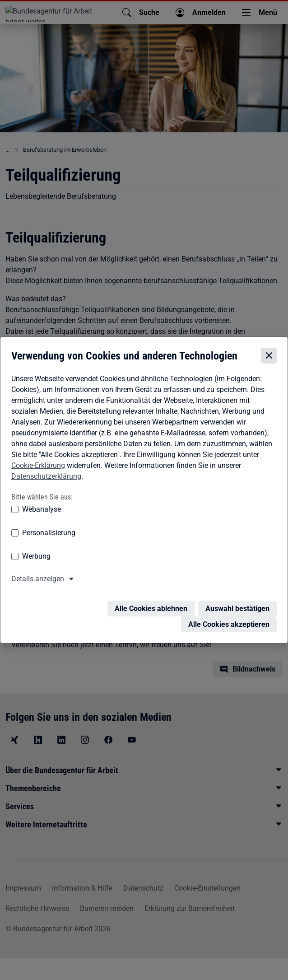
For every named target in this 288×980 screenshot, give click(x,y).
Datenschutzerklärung (46, 478)
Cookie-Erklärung (38, 468)
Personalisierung (49, 535)
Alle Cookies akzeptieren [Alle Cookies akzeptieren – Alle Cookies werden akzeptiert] (229, 621)
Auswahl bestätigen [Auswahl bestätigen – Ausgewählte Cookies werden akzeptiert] (237, 605)
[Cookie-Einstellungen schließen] (269, 358)
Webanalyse (42, 511)
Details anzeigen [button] (38, 581)
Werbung (36, 558)
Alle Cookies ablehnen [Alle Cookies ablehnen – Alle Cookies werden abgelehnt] (151, 605)
